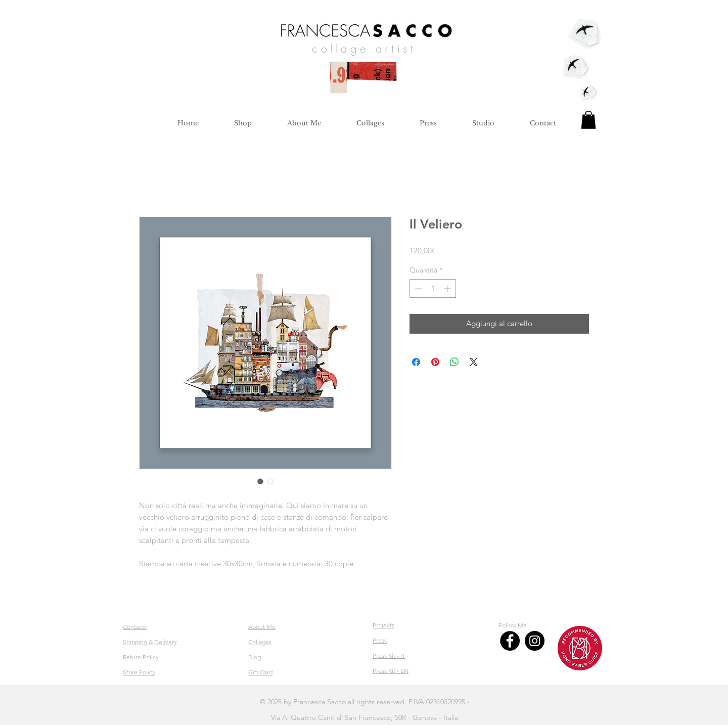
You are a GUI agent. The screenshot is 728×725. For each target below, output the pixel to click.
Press (380, 640)
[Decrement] (417, 288)
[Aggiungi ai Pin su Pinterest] (435, 362)
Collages (260, 642)
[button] (588, 120)
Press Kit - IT (389, 655)
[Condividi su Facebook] (416, 362)
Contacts (135, 627)
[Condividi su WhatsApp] (454, 362)
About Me (262, 627)
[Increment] (448, 288)
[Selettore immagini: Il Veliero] (260, 481)
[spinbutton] (433, 288)
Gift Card (260, 672)
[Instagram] (535, 641)
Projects (383, 625)
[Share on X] (474, 362)
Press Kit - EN (391, 671)
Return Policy (141, 657)
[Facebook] (510, 641)
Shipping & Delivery (150, 642)
